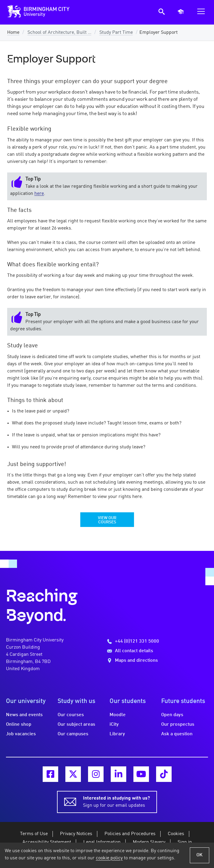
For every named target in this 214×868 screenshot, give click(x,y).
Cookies (176, 834)
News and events (24, 715)
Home (13, 33)
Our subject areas (76, 725)
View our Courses (107, 520)
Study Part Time (116, 33)
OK (200, 855)
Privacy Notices (76, 834)
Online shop (19, 725)
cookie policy (109, 858)
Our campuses (73, 734)
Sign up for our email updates (116, 801)
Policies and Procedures (130, 834)
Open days (172, 715)
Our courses (71, 715)
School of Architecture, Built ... (59, 33)
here (39, 194)
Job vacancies (21, 734)
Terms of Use (34, 834)
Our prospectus (178, 725)
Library (117, 734)
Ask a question (177, 734)
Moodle (118, 715)
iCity (114, 725)
